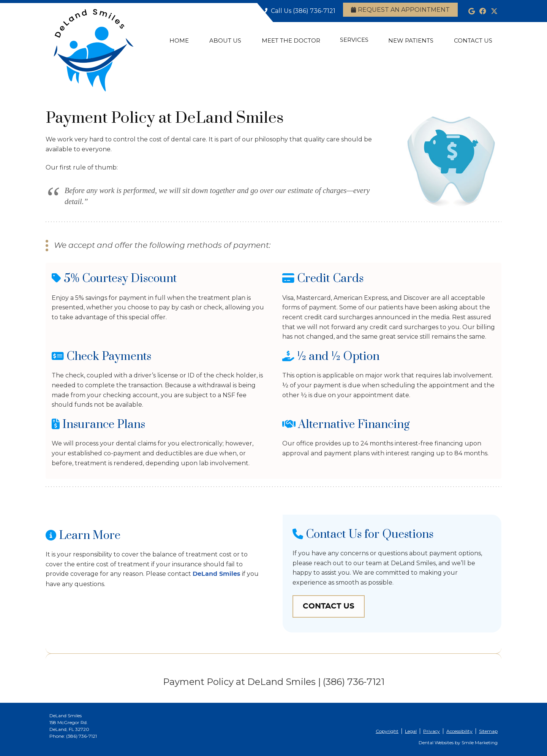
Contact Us (473, 40)
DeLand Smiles (217, 574)
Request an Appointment (400, 10)
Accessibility (459, 731)
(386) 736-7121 (314, 11)
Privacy (432, 731)
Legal (411, 731)
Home (179, 40)
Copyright (387, 731)
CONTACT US (329, 606)
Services (354, 40)
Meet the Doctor (291, 40)
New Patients (411, 40)
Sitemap (488, 731)
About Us (225, 40)
